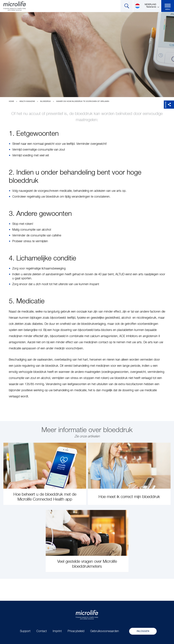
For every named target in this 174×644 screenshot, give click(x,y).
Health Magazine (27, 101)
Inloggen (143, 631)
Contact (42, 631)
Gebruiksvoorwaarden (105, 631)
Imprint (57, 631)
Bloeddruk (46, 101)
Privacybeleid (76, 631)
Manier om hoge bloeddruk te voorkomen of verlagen (83, 101)
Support (25, 631)
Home (11, 101)
